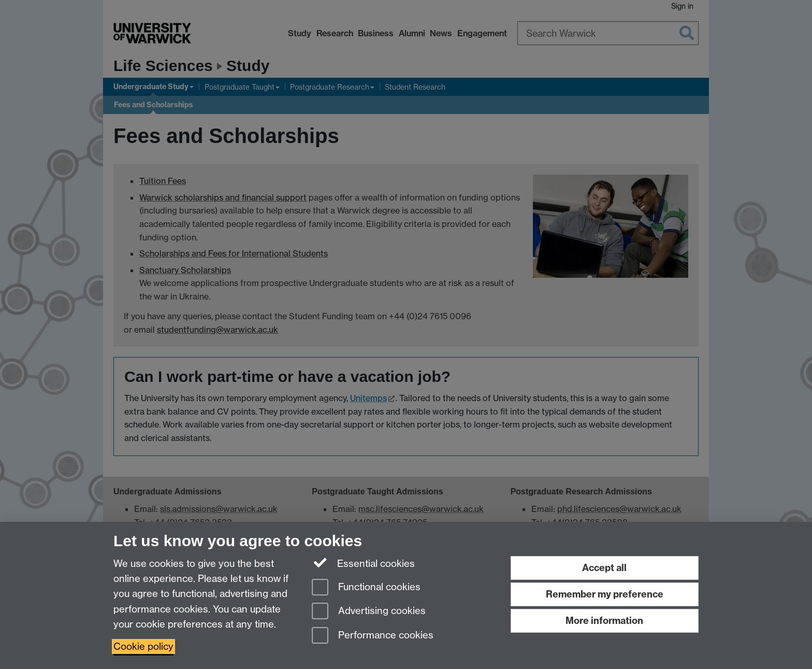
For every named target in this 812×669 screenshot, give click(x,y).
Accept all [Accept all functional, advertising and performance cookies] (604, 568)
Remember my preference (605, 594)
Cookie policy (143, 646)
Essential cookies (363, 563)
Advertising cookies (369, 612)
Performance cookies (373, 636)
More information (604, 621)
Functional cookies (366, 588)
